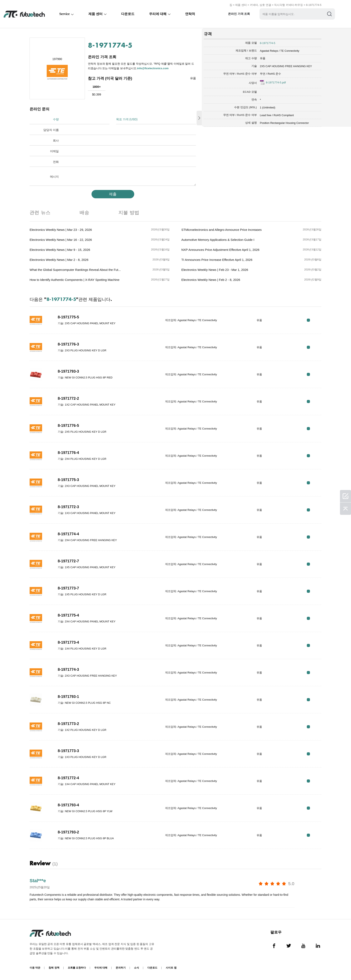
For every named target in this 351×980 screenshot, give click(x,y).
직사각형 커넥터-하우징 (288, 5)
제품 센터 (241, 5)
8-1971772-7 (68, 561)
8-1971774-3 (68, 670)
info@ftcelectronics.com (153, 68)
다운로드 (128, 14)
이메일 (54, 151)
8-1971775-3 (68, 480)
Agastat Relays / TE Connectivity (280, 51)
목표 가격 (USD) (127, 119)
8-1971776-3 (68, 344)
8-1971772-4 (68, 778)
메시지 (54, 177)
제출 (113, 194)
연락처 (191, 14)
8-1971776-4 (68, 453)
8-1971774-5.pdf (276, 82)
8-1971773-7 (68, 588)
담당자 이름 (51, 130)
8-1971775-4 (68, 615)
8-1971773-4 (68, 642)
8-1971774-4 (68, 534)
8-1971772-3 (68, 507)
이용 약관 (35, 968)
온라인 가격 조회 (240, 14)
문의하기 (121, 968)
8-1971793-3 (68, 371)
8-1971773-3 (68, 751)
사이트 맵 (171, 968)
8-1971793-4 (68, 805)
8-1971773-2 (68, 724)
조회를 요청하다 (77, 968)
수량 (56, 119)
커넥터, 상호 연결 (261, 5)
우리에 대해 (159, 14)
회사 (56, 141)
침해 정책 (54, 968)
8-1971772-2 (68, 398)
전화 (56, 162)
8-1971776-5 (68, 426)
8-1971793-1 (68, 697)
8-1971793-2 (68, 832)
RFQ (308, 320)
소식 (137, 968)
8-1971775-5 (68, 317)
